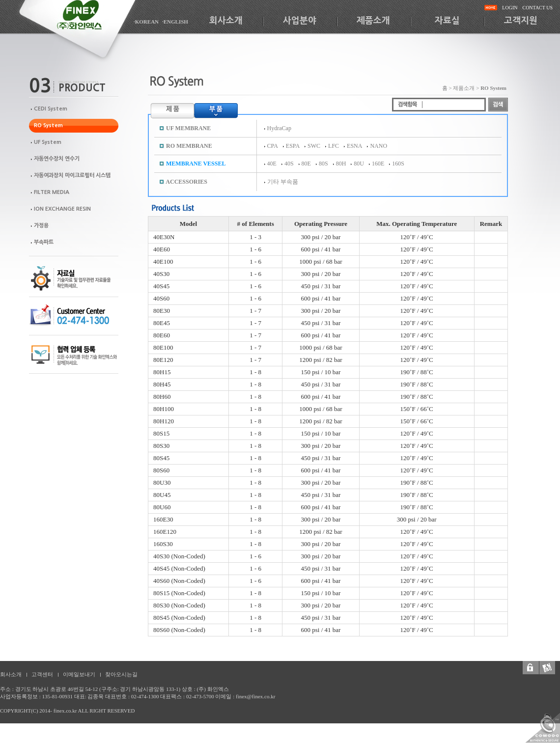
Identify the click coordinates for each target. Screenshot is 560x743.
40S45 (161, 286)
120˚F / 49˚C (417, 237)
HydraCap (279, 128)
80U (359, 164)
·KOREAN (146, 22)
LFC (334, 146)
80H (341, 164)
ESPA (293, 146)
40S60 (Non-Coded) (179, 581)
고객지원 (521, 21)
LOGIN (510, 8)
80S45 (161, 458)
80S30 (161, 446)
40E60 (162, 249)
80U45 (162, 495)
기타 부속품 (283, 182)
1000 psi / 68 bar (321, 261)
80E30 (162, 311)
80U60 (162, 507)
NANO (378, 146)
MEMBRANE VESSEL (196, 164)
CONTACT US (537, 8)
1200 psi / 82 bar (321, 360)
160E (378, 164)
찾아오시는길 (121, 674)
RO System (48, 125)
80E (306, 164)
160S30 (163, 544)
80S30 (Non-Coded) (179, 605)
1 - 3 (255, 237)
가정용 (41, 226)
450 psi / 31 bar (321, 286)
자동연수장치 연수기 (57, 159)
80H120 (164, 421)
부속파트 (44, 242)
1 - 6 (255, 249)
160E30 (163, 519)
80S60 (161, 470)
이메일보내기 (79, 674)
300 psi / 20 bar (321, 237)
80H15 (162, 372)
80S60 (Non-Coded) (179, 630)
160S (398, 164)
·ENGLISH (175, 22)
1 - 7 (255, 311)
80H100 (164, 409)
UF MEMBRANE (188, 128)
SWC (314, 146)
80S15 (161, 433)
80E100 (163, 347)
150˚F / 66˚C (417, 409)
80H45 (162, 384)
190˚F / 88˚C (417, 372)
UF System (48, 142)
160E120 (165, 532)
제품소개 (373, 21)
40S (289, 164)
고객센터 (42, 674)
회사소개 (226, 21)
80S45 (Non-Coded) (179, 618)
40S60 (161, 298)
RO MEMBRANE (189, 146)
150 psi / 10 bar (321, 372)
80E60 (162, 335)
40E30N (164, 237)
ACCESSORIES (186, 182)
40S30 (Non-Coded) (179, 556)
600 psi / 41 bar (321, 249)
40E (272, 164)
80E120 (163, 360)
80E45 (162, 323)
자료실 (447, 21)
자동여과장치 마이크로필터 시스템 (72, 176)
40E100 (163, 261)
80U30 (162, 482)
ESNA (354, 146)
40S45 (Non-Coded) (179, 568)
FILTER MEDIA (52, 192)
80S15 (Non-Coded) (179, 593)
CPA (273, 146)
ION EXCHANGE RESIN (62, 209)
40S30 (161, 274)
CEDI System (51, 109)
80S (323, 164)
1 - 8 (255, 372)
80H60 (162, 397)
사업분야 (300, 21)
